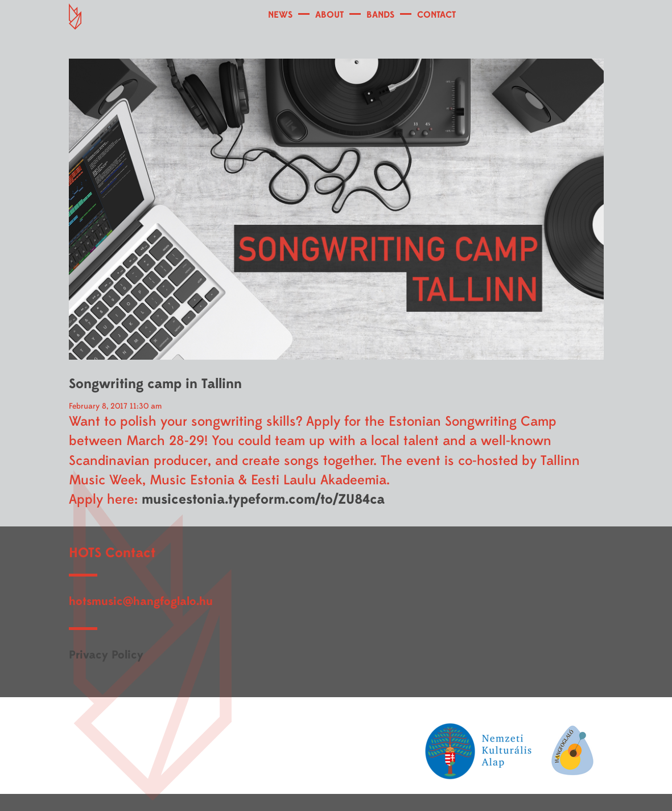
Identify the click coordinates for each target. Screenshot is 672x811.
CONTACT (436, 15)
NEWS (280, 15)
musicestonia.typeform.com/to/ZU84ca (263, 499)
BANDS (380, 15)
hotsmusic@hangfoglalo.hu (141, 601)
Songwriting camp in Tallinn (155, 384)
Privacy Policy (106, 655)
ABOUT (329, 15)
